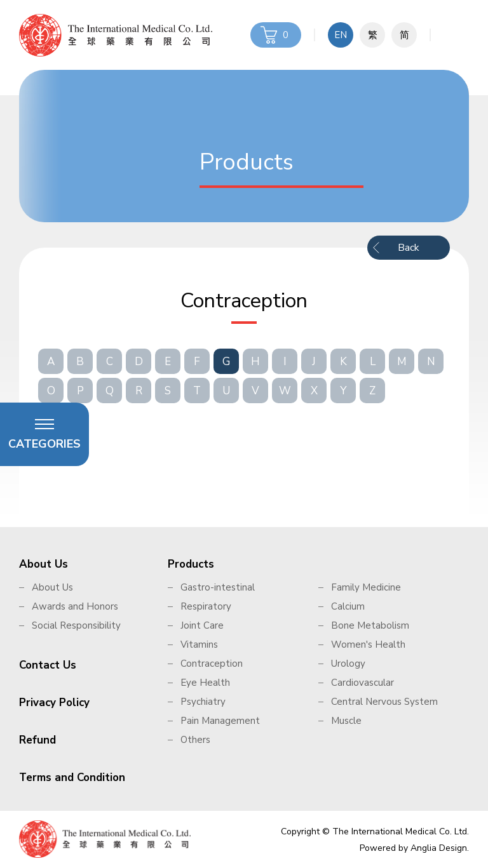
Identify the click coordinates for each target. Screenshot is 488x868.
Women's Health (368, 644)
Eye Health (205, 683)
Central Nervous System (384, 702)
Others (195, 740)
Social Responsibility (76, 625)
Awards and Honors (75, 606)
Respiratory (206, 606)
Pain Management (220, 721)
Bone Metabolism (370, 625)
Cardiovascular (363, 683)
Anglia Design (439, 848)
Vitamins (199, 644)
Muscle (346, 721)
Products (191, 564)
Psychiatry (203, 702)
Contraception (212, 664)
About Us (44, 564)
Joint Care (202, 625)
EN (341, 35)
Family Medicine (366, 587)
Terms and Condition (72, 778)
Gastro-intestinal (218, 587)
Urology (348, 664)
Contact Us (48, 665)
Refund (37, 740)
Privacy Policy (54, 703)
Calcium (348, 606)
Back (409, 248)
